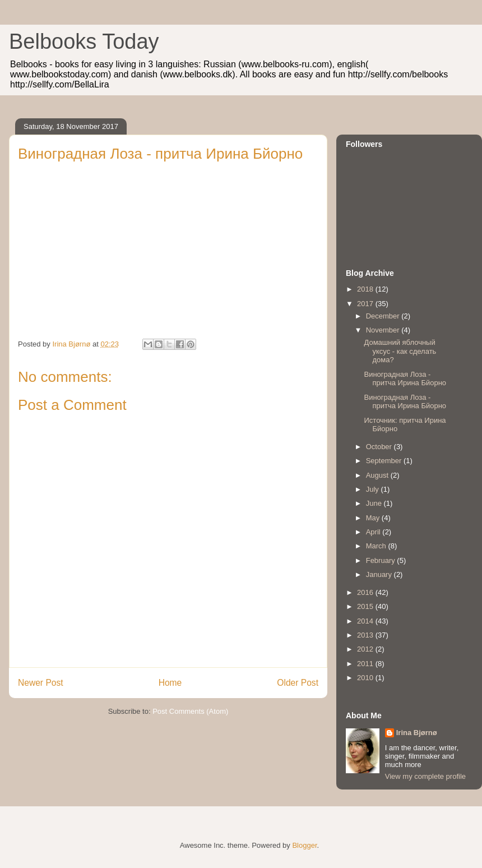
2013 (366, 635)
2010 (366, 678)
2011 (366, 664)
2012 (366, 649)
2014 (366, 621)
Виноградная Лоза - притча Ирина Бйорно (405, 379)
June (375, 503)
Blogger (304, 845)
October (380, 447)
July (374, 489)
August (378, 475)
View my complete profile (425, 776)
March (377, 546)
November (384, 330)
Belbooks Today (84, 41)
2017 (366, 304)
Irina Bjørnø (417, 733)
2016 (366, 592)
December (384, 316)
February (382, 560)
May (374, 518)
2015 (366, 606)
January (380, 574)
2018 (366, 289)
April (374, 532)
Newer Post (41, 683)
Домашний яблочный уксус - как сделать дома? (400, 351)
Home (170, 683)
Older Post (298, 683)
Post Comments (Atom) (190, 711)
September (385, 461)
